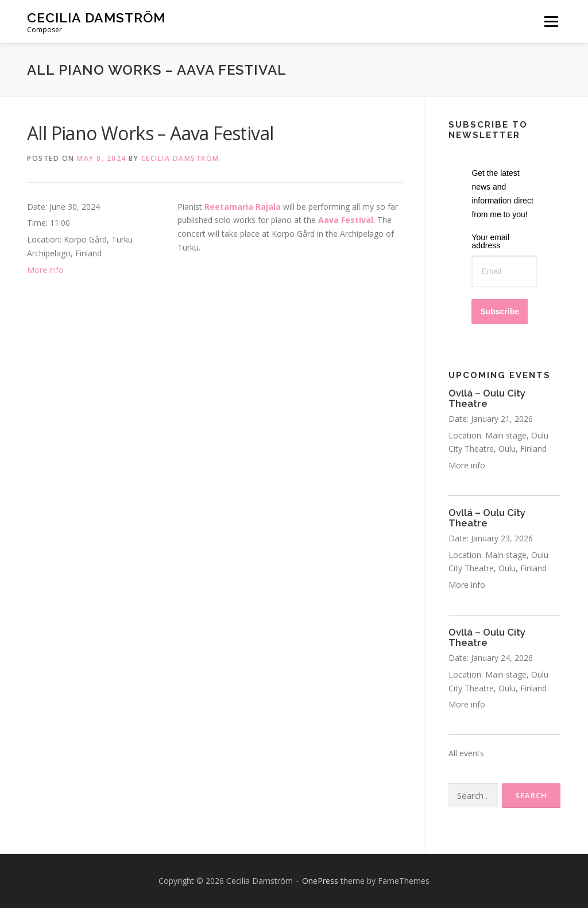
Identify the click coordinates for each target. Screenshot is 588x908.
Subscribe (500, 311)
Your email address (490, 241)
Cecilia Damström (96, 18)
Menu (551, 22)
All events (466, 753)
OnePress (320, 881)
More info (45, 270)
